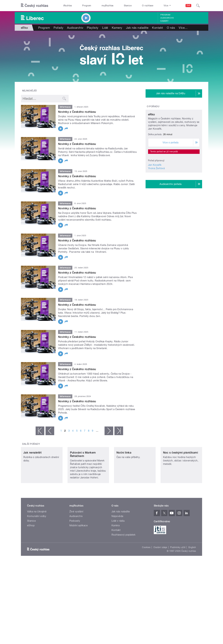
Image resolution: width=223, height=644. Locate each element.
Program (87, 6)
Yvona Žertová (156, 197)
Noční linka (124, 473)
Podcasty (75, 541)
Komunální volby (37, 537)
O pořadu (153, 106)
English (192, 568)
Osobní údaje (160, 568)
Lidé (105, 28)
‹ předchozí (50, 431)
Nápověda (117, 537)
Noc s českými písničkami (181, 473)
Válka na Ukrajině (37, 532)
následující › (109, 431)
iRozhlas (68, 6)
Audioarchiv (167, 18)
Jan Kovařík (155, 194)
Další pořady (31, 444)
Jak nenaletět (32, 473)
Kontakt (157, 28)
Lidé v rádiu (118, 541)
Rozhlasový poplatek (123, 555)
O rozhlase (148, 6)
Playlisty (93, 28)
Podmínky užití (178, 568)
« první (40, 431)
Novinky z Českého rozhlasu (77, 112)
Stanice (128, 6)
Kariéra (116, 546)
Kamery (164, 21)
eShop (31, 546)
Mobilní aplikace (79, 546)
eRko (152, 143)
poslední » (119, 431)
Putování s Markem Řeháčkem (83, 475)
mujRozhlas (108, 6)
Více (183, 28)
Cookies (146, 568)
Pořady (58, 28)
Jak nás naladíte (137, 28)
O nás (171, 28)
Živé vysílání (76, 532)
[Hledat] (198, 6)
